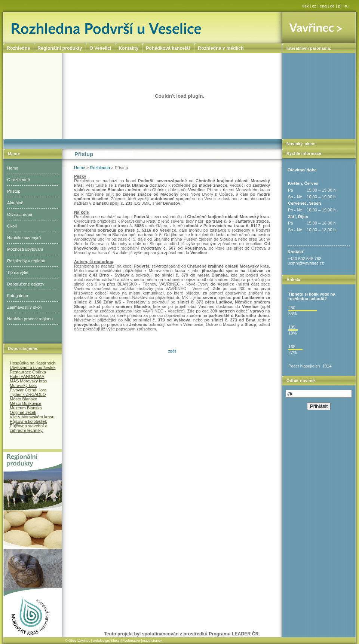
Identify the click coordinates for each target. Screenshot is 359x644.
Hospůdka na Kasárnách (33, 363)
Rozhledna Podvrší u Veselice (143, 28)
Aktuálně (15, 203)
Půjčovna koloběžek (28, 421)
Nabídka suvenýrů (24, 238)
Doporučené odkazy (26, 284)
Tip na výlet (18, 272)
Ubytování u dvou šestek (33, 367)
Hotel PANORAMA (27, 376)
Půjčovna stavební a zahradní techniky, (29, 428)
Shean (116, 641)
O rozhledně (19, 180)
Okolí (12, 226)
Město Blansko (23, 399)
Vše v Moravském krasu (32, 417)
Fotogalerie (18, 296)
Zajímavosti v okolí (24, 307)
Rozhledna (100, 168)
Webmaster (132, 641)
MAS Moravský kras (28, 381)
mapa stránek (152, 641)
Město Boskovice (26, 403)
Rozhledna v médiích (221, 48)
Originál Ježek (23, 412)
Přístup (14, 191)
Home (13, 168)
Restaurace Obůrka (28, 372)
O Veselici (100, 48)
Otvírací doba (20, 214)
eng (323, 6)
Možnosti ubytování (25, 249)
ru (347, 6)
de (332, 6)
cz (314, 6)
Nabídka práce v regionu (30, 319)
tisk (306, 6)
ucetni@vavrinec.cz (306, 263)
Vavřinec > (319, 28)
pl (340, 6)
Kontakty (128, 48)
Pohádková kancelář (168, 48)
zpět (172, 351)
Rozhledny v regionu (26, 261)
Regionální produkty (60, 48)
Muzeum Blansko (26, 408)
